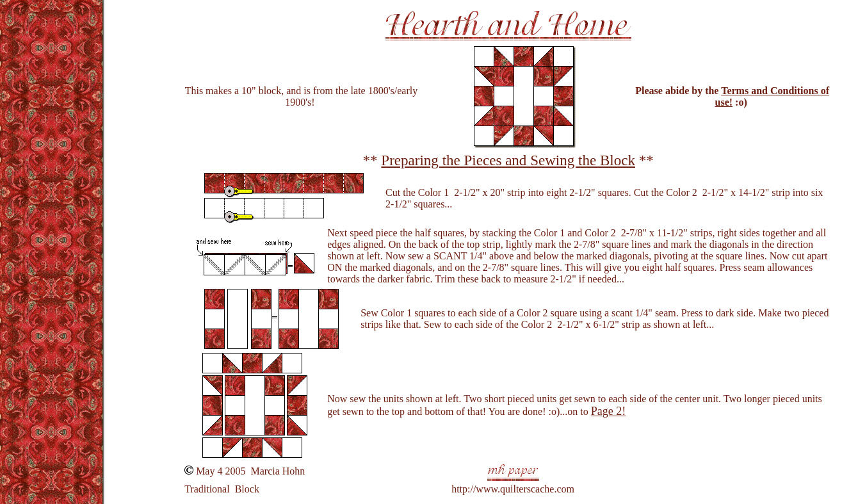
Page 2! (608, 411)
